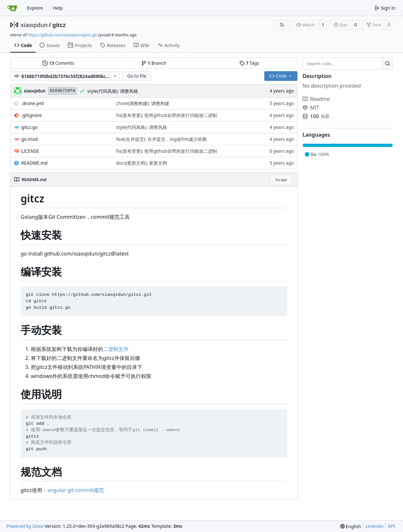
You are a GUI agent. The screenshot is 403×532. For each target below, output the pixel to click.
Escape (281, 180)
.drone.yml (33, 103)
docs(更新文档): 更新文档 (142, 163)
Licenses (375, 526)
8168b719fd (62, 91)
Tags (249, 63)
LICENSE (30, 151)
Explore (35, 8)
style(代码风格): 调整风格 (113, 91)
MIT (311, 108)
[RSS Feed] (282, 25)
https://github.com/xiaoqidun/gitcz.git (62, 35)
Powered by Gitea (25, 526)
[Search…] (387, 63)
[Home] (12, 8)
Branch (154, 63)
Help (58, 8)
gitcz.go (29, 127)
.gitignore (32, 115)
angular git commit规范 (76, 490)
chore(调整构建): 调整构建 (143, 103)
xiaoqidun (34, 25)
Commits (58, 63)
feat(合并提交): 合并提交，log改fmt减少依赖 (161, 139)
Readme (316, 99)
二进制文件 (116, 349)
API (391, 526)
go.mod (29, 139)
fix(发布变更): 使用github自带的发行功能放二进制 (167, 115)
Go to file (137, 76)
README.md (34, 163)
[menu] (351, 526)
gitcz (59, 25)
